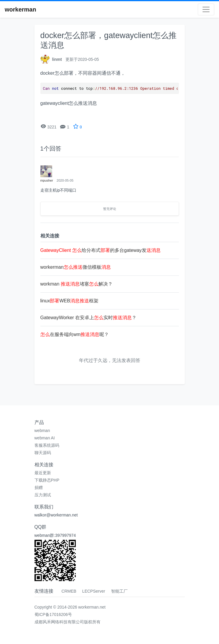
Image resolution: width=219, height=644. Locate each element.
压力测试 (43, 495)
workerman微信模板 (76, 267)
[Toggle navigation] (206, 9)
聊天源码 (43, 453)
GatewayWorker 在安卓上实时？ (89, 318)
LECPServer (94, 591)
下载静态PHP (47, 480)
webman (42, 431)
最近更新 (43, 473)
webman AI (45, 438)
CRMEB (69, 591)
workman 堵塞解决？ (76, 284)
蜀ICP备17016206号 (53, 614)
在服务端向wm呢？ (75, 334)
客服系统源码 (47, 445)
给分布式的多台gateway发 (101, 250)
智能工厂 (119, 591)
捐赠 (39, 488)
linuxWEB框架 (69, 301)
